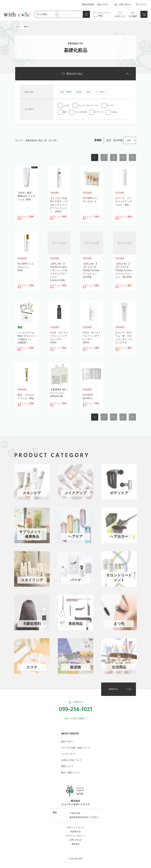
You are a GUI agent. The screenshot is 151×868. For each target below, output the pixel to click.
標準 (109, 142)
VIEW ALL (113, 687)
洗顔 (88, 93)
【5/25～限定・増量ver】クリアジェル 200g (26, 197)
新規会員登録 (88, 4)
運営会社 (75, 842)
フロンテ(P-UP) (81, 113)
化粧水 (79, 93)
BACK (26, 27)
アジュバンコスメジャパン (89, 106)
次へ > (132, 159)
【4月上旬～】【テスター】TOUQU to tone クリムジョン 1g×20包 (91, 272)
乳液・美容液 (66, 93)
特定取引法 (75, 830)
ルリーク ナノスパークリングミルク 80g (124, 203)
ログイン (142, 4)
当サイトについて (75, 826)
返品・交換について (70, 771)
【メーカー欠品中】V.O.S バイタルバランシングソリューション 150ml (59, 206)
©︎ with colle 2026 (75, 857)
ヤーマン (111, 106)
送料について (67, 765)
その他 (114, 113)
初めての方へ (103, 4)
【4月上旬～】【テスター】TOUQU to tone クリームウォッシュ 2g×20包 (124, 272)
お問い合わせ (123, 4)
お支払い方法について (71, 758)
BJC (65, 113)
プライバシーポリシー (75, 834)
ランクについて (68, 752)
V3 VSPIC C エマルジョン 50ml (26, 268)
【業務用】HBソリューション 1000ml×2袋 (59, 394)
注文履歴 (133, 14)
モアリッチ (99, 113)
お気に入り (120, 14)
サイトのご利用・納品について (75, 746)
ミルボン (67, 106)
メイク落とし (101, 93)
